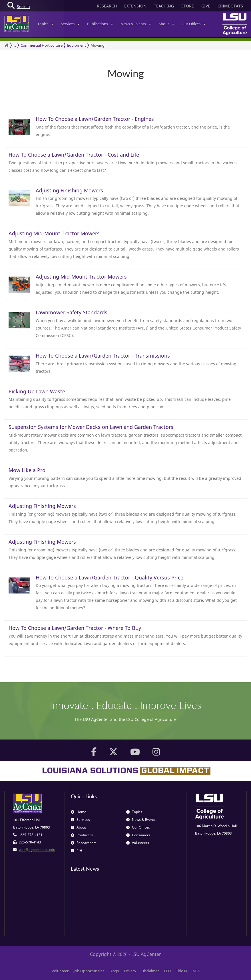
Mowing (98, 45)
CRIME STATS (230, 6)
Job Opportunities (89, 971)
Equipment (77, 45)
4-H (77, 850)
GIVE (206, 6)
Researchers (84, 843)
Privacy (130, 971)
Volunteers (138, 843)
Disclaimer (150, 971)
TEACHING (164, 6)
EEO (167, 971)
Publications (100, 24)
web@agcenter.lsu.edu (37, 850)
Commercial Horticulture (42, 45)
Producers (82, 835)
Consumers (138, 835)
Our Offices (194, 24)
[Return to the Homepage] (7, 45)
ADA (196, 971)
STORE (188, 6)
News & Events (136, 24)
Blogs (114, 971)
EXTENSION (135, 6)
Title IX (182, 971)
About (166, 24)
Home (79, 812)
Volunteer (60, 971)
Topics (45, 24)
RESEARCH (107, 6)
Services (70, 24)
